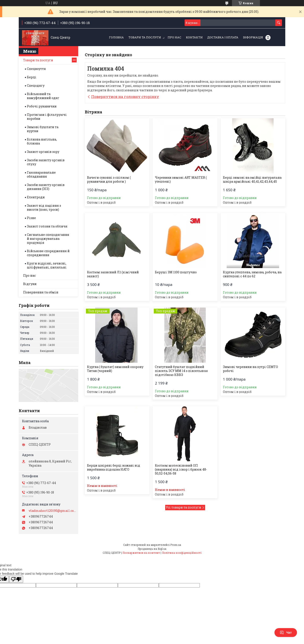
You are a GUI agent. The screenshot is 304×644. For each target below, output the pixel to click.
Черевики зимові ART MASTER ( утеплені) (181, 180)
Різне (31, 218)
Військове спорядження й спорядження (48, 253)
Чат (286, 633)
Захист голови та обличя (47, 226)
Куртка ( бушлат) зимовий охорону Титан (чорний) (115, 369)
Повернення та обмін (41, 292)
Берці (32, 77)
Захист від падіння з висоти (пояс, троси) (44, 207)
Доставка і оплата (223, 37)
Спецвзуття (36, 69)
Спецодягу (36, 85)
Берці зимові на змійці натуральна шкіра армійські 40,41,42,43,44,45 (252, 180)
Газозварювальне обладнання (41, 174)
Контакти (194, 37)
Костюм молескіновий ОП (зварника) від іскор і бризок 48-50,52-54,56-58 (181, 469)
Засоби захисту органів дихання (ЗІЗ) (46, 187)
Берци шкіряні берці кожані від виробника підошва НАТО (114, 468)
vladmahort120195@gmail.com (52, 511)
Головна (116, 37)
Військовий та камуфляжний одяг (43, 96)
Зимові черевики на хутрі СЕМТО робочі (250, 369)
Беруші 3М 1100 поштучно (176, 272)
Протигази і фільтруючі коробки (47, 117)
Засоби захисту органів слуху (46, 162)
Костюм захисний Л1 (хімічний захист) (113, 274)
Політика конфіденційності (182, 553)
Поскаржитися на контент (141, 553)
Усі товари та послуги (184, 507)
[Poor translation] (16, 579)
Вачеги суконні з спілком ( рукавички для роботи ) (109, 180)
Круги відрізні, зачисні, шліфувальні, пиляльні (47, 265)
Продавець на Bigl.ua (152, 549)
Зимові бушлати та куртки (43, 129)
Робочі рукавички (42, 106)
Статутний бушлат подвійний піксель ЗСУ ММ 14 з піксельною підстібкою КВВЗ (181, 371)
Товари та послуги (145, 37)
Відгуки (30, 284)
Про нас (174, 37)
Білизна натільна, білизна (42, 141)
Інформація (253, 37)
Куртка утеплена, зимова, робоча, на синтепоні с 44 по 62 (252, 274)
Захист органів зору (43, 152)
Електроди (36, 197)
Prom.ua (176, 545)
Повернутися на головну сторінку (125, 97)
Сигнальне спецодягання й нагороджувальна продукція (48, 239)
